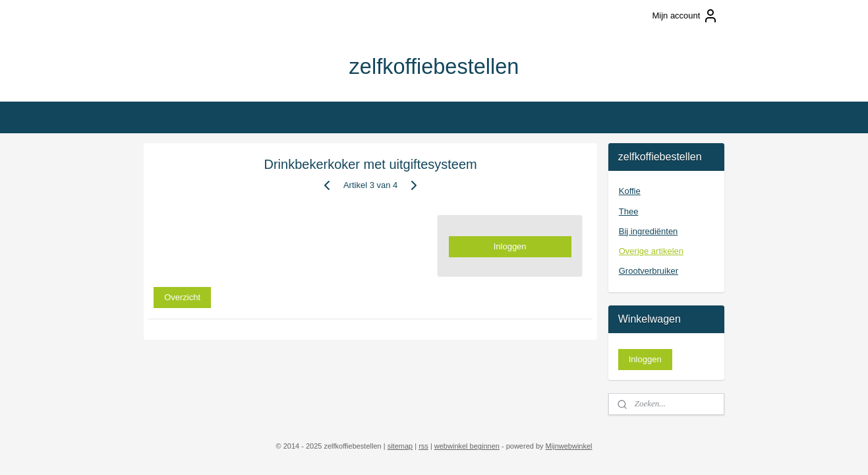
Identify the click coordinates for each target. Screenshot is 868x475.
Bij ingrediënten (649, 231)
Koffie (630, 191)
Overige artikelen (651, 251)
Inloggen (510, 246)
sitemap (400, 446)
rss (423, 446)
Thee (629, 211)
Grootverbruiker (649, 271)
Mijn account (685, 16)
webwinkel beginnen (467, 446)
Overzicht (182, 297)
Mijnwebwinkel (569, 446)
